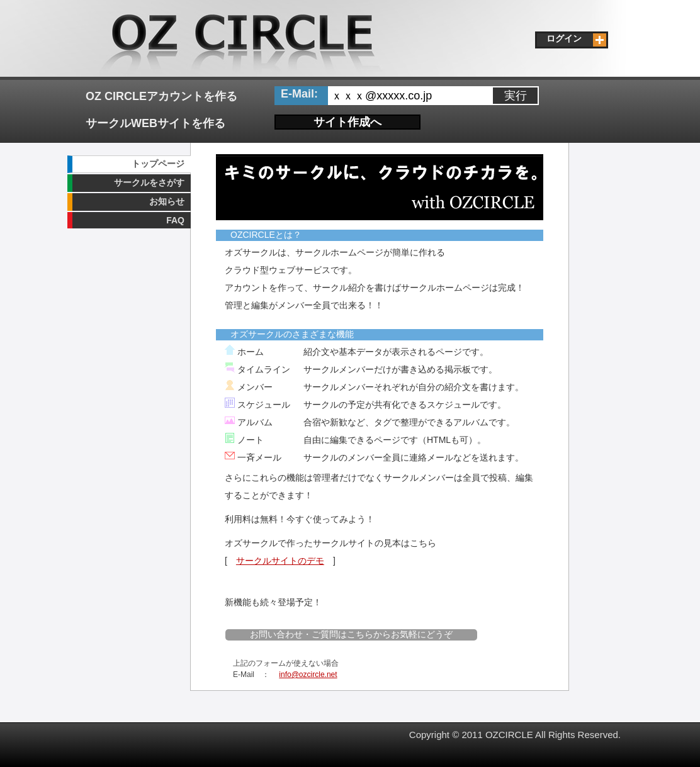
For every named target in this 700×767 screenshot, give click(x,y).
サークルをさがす (149, 182)
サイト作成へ (347, 122)
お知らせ (167, 201)
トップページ (158, 164)
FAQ (175, 220)
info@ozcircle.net (308, 675)
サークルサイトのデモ (280, 561)
